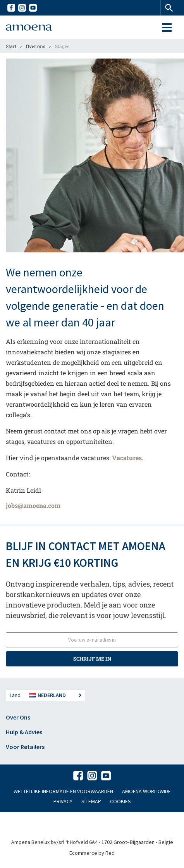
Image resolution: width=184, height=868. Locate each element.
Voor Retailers (25, 747)
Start (11, 46)
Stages (62, 46)
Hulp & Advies (24, 732)
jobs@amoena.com (33, 505)
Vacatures (127, 458)
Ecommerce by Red (92, 853)
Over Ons (18, 717)
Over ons (36, 46)
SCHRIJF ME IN (92, 659)
